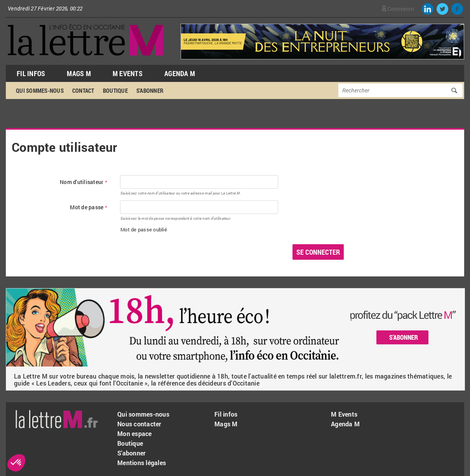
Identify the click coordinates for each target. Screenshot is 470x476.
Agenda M (180, 73)
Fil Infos (31, 73)
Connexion (401, 9)
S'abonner (150, 90)
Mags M (79, 73)
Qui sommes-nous (40, 90)
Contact (83, 90)
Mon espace (135, 433)
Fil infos (226, 414)
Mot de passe (88, 208)
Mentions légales (142, 463)
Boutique (115, 90)
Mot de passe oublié (144, 229)
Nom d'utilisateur (83, 182)
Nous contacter (139, 424)
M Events (128, 73)
